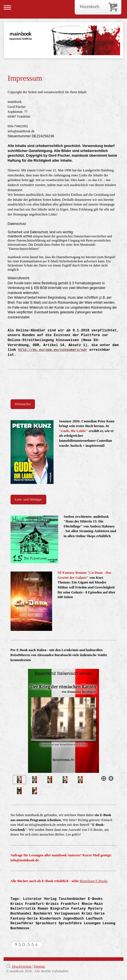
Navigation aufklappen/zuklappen (63, 7)
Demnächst (23, 404)
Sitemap (39, 966)
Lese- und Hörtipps (28, 499)
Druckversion (19, 966)
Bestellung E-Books (94, 881)
